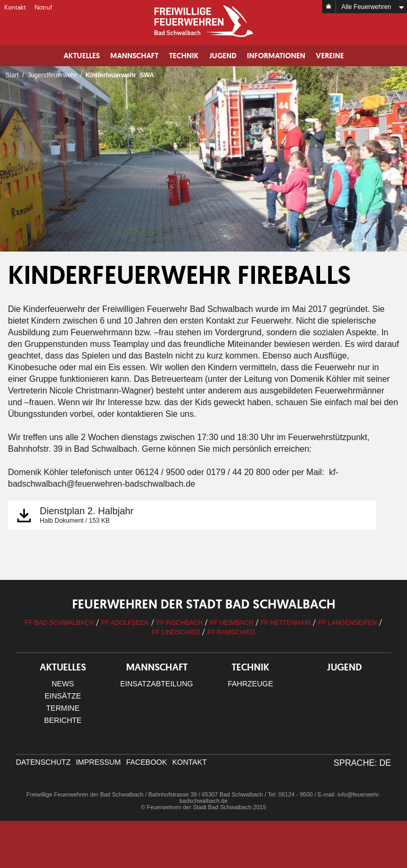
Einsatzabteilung (157, 684)
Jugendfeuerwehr (52, 75)
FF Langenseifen (347, 623)
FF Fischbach (179, 623)
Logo (203, 21)
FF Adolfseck (125, 623)
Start (12, 75)
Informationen (276, 56)
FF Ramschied (231, 632)
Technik (184, 56)
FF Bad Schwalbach (59, 623)
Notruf (43, 7)
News (63, 684)
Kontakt (15, 7)
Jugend (223, 56)
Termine (63, 708)
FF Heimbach (231, 623)
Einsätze (63, 696)
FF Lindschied (176, 632)
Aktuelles (82, 56)
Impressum (98, 762)
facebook (147, 762)
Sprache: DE (362, 763)
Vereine (330, 56)
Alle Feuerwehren (366, 7)
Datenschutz (43, 762)
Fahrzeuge (251, 684)
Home (329, 7)
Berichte (63, 720)
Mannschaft (134, 56)
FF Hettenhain (286, 623)
